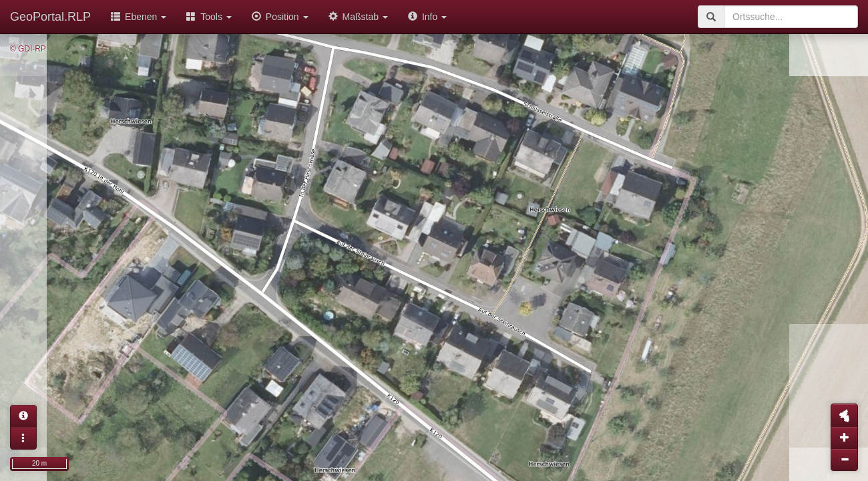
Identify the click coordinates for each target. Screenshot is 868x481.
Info (427, 17)
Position (280, 17)
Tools (209, 17)
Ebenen (139, 17)
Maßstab (358, 17)
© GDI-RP (28, 49)
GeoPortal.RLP (50, 17)
